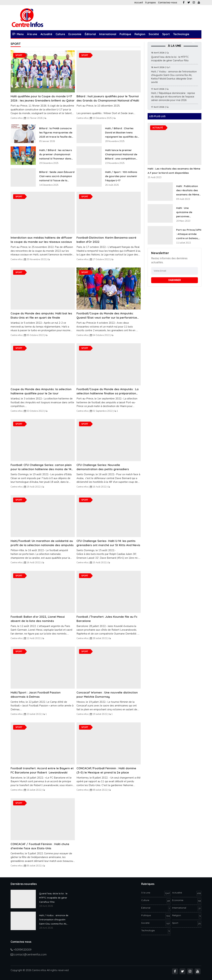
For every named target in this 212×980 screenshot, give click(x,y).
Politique (125, 34)
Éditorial (90, 34)
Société (154, 34)
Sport (166, 34)
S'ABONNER (175, 280)
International (108, 34)
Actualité (46, 34)
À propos (150, 3)
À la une (32, 34)
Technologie (181, 34)
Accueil (139, 3)
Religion (140, 34)
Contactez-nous (168, 3)
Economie (75, 34)
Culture (60, 34)
